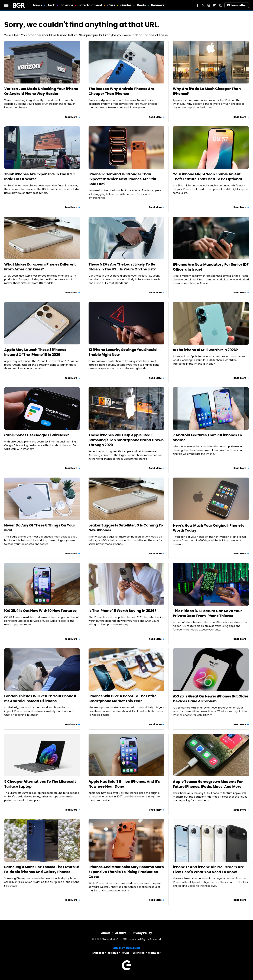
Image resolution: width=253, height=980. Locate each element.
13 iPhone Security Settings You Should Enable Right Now (123, 352)
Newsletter (237, 5)
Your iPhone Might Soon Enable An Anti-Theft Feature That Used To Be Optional (208, 177)
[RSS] (220, 5)
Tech (51, 5)
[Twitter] (203, 5)
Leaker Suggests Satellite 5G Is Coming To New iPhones (126, 528)
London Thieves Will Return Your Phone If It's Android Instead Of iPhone (40, 699)
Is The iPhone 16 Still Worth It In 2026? (205, 350)
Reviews (158, 5)
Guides (126, 5)
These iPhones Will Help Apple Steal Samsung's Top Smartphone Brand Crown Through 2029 (126, 440)
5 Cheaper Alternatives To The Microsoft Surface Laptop (40, 784)
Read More (71, 117)
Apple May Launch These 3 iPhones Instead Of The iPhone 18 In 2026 (35, 352)
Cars (111, 5)
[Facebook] (198, 5)
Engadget (98, 953)
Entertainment (90, 5)
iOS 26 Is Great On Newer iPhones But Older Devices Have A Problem (211, 699)
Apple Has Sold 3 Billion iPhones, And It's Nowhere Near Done (124, 784)
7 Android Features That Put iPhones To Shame (207, 438)
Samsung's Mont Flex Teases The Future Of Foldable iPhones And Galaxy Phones (42, 869)
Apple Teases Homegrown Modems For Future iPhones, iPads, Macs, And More (208, 784)
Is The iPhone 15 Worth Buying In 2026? (122, 611)
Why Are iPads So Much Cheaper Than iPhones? (207, 91)
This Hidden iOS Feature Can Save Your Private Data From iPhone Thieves (207, 613)
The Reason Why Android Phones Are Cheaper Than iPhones (121, 91)
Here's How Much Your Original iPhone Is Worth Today (209, 528)
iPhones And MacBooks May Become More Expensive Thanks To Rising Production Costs (126, 872)
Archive (121, 933)
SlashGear (154, 953)
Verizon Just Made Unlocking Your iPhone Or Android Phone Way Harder (41, 91)
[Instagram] (209, 5)
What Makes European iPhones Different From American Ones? (40, 267)
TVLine (125, 953)
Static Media (109, 939)
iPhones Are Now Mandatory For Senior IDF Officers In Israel (211, 267)
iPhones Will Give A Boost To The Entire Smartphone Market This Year (123, 699)
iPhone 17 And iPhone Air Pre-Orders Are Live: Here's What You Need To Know (208, 870)
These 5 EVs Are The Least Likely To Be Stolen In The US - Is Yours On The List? (122, 267)
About (106, 933)
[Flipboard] (215, 5)
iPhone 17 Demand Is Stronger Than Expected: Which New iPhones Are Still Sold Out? (122, 179)
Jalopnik (113, 953)
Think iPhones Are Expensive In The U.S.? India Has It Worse (40, 177)
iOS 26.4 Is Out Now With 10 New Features (40, 611)
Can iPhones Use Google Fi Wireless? (37, 435)
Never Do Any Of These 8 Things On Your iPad (40, 528)
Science (67, 5)
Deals (141, 5)
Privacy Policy (142, 933)
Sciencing (139, 953)
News (38, 5)
